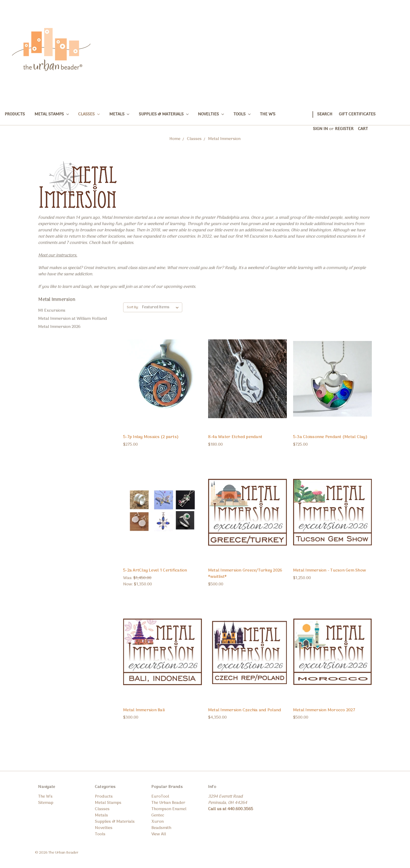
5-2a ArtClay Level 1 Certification (155, 570)
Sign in (320, 129)
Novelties (211, 114)
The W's (268, 114)
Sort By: (133, 307)
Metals (119, 114)
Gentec (158, 815)
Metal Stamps (52, 114)
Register (344, 129)
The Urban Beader (168, 803)
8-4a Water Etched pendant (235, 437)
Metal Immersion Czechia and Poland (245, 710)
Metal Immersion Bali (144, 710)
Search (325, 114)
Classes (89, 114)
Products (15, 114)
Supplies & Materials (164, 114)
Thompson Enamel (169, 809)
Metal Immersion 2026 (59, 327)
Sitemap (46, 803)
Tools (242, 114)
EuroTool (160, 797)
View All (159, 834)
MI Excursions (52, 311)
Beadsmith (161, 828)
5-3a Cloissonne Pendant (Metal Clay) (330, 437)
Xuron (158, 822)
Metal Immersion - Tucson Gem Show (330, 570)
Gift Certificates (357, 114)
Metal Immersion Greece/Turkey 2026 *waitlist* (245, 574)
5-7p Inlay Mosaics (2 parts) (151, 437)
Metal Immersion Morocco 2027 (324, 710)
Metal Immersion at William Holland (73, 319)
